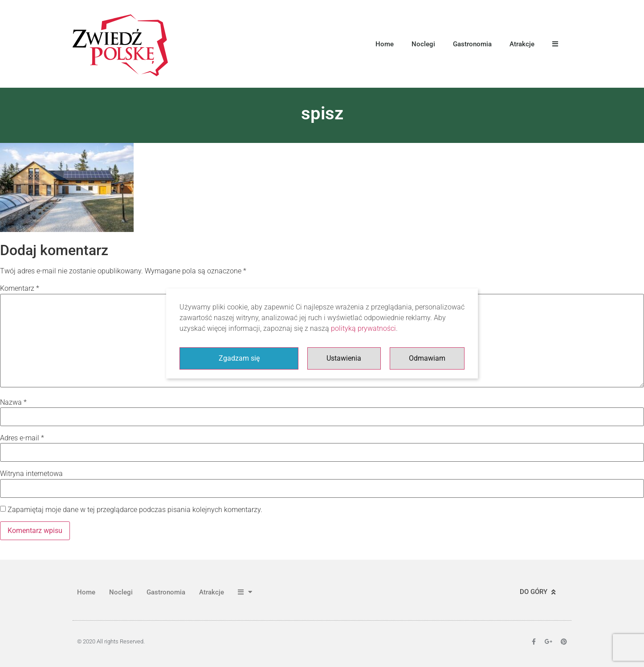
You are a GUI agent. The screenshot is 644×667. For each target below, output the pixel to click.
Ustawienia (344, 358)
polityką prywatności (363, 328)
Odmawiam (427, 358)
